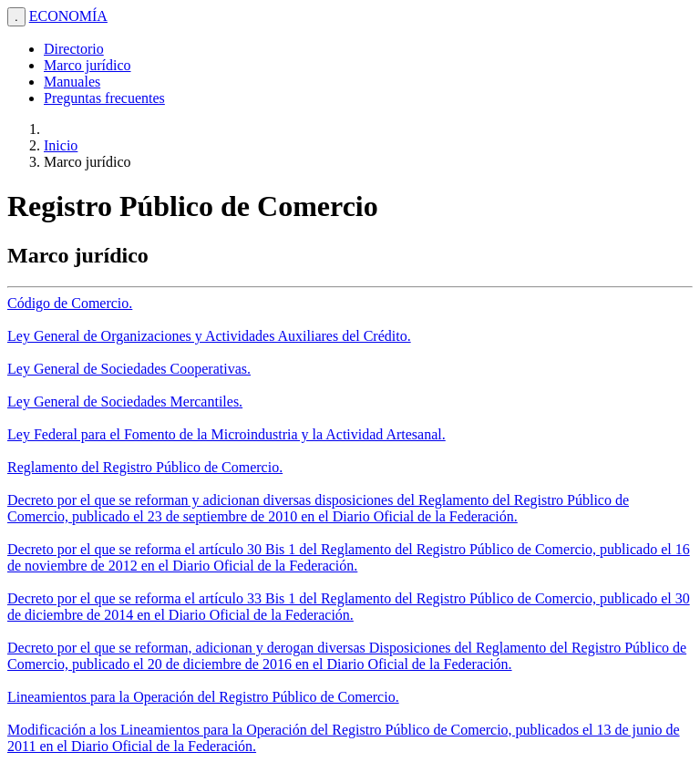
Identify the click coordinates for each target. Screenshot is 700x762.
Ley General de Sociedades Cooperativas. (129, 369)
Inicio (61, 145)
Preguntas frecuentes (104, 98)
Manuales (72, 82)
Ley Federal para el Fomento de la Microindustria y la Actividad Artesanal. (226, 434)
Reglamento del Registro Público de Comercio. (145, 467)
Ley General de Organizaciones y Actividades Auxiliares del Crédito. (209, 336)
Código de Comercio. (70, 303)
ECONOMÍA (68, 16)
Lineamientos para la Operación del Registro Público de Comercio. (203, 697)
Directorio (74, 49)
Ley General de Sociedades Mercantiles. (125, 402)
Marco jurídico (87, 65)
